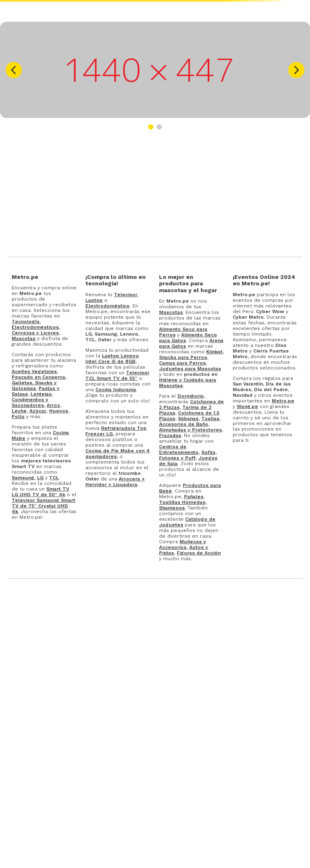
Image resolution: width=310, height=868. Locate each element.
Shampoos (172, 508)
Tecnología (26, 322)
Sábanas (188, 419)
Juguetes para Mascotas (190, 369)
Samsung (23, 478)
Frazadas (170, 435)
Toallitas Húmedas (182, 502)
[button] (14, 70)
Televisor (126, 295)
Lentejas (41, 394)
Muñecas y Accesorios (183, 544)
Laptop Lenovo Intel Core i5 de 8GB (112, 359)
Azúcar (38, 411)
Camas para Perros (182, 363)
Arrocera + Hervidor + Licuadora (115, 482)
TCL (54, 478)
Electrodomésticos (35, 327)
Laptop (94, 300)
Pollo (18, 416)
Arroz (53, 405)
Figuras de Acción (199, 553)
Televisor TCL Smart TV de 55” (117, 375)
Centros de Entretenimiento (179, 449)
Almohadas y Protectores (190, 430)
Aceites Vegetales (34, 371)
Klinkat (214, 352)
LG (40, 478)
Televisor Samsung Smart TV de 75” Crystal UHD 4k (43, 506)
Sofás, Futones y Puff (188, 455)
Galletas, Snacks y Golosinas (34, 386)
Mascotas (24, 338)
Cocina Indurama (116, 390)
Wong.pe (247, 406)
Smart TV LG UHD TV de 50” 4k (40, 492)
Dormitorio (191, 396)
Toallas (210, 419)
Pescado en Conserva (38, 377)
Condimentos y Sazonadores (30, 402)
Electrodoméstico (107, 306)
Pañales (194, 497)
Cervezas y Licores (35, 333)
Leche (19, 411)
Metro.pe (283, 401)
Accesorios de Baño (184, 424)
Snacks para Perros (183, 357)
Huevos (59, 411)
